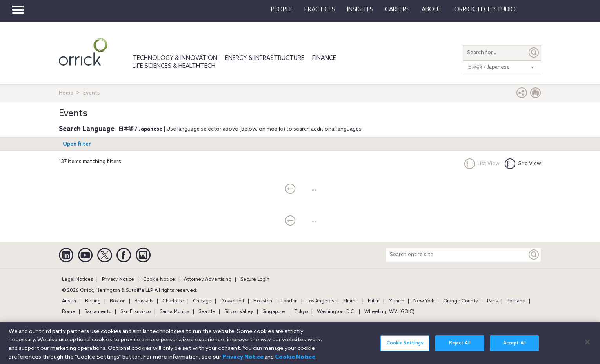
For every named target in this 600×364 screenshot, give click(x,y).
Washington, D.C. (336, 312)
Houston (263, 301)
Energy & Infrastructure (265, 58)
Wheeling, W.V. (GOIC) (389, 312)
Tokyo (301, 312)
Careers (397, 10)
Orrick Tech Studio (485, 10)
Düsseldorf (232, 301)
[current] (290, 189)
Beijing (93, 301)
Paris (492, 301)
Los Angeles (320, 301)
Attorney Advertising (208, 280)
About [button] (432, 10)
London (289, 301)
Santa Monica (175, 312)
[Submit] (534, 53)
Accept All (515, 348)
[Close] (587, 346)
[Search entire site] (456, 255)
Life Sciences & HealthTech (174, 66)
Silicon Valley (239, 312)
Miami (350, 301)
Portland (516, 301)
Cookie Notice (159, 280)
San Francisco (135, 312)
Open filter (77, 144)
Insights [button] (360, 10)
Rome (69, 312)
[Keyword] (534, 255)
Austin (69, 301)
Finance (324, 58)
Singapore (274, 312)
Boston (118, 301)
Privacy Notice (118, 280)
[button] (522, 95)
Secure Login (255, 280)
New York (424, 301)
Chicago (202, 301)
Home (66, 93)
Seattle (207, 312)
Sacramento (98, 312)
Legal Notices (77, 280)
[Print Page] (536, 95)
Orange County (461, 301)
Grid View (523, 164)
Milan (374, 301)
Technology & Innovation (175, 58)
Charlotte (173, 301)
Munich (396, 301)
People (282, 10)
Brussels (144, 301)
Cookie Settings (405, 348)
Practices (320, 10)
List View (482, 164)
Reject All (460, 348)
